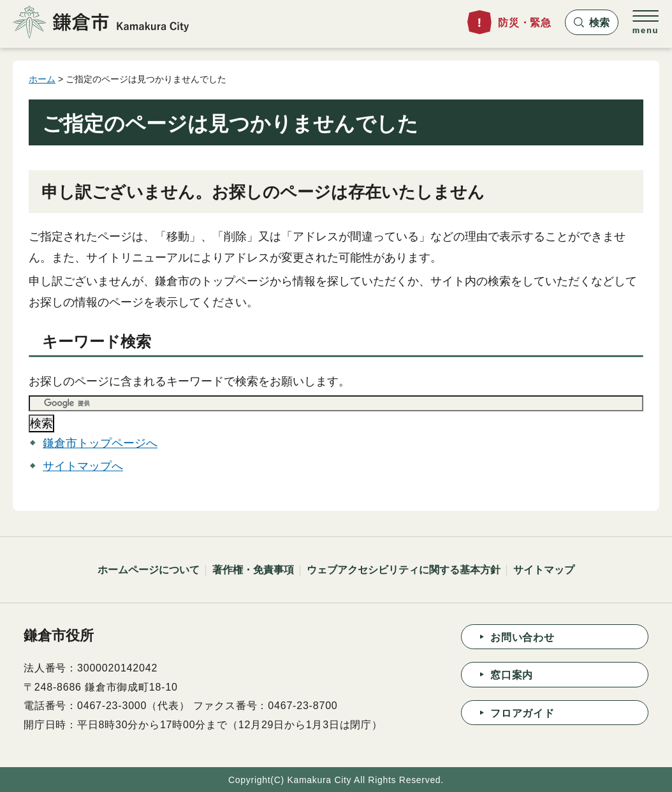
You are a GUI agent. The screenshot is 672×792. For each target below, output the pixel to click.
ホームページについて (149, 570)
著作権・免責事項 (253, 570)
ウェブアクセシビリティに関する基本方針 (404, 570)
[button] (592, 22)
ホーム (42, 79)
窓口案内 (512, 675)
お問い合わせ (522, 637)
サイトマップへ (83, 466)
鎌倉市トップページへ (100, 443)
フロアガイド (522, 713)
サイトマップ (544, 570)
